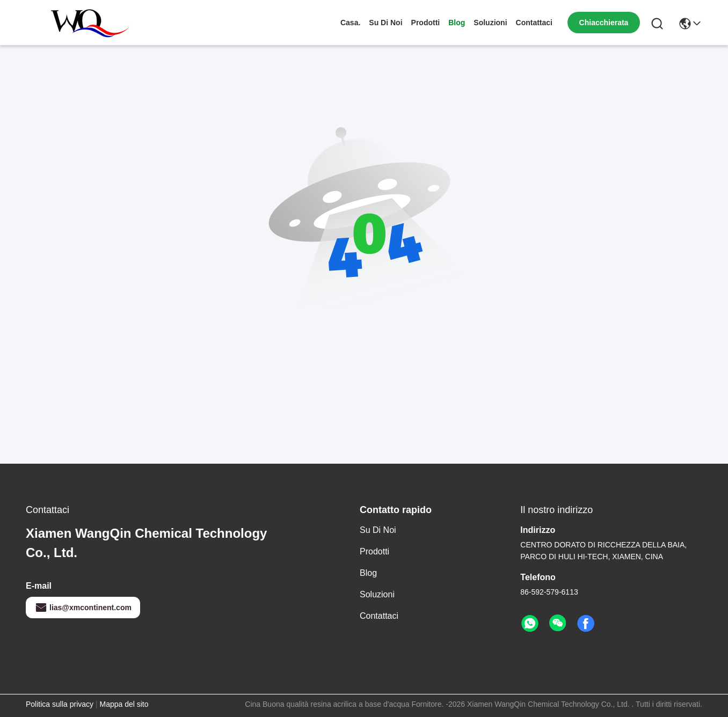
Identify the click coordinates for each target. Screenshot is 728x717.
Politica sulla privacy (60, 704)
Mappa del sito (124, 704)
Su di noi (385, 23)
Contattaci (534, 23)
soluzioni (490, 23)
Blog (457, 23)
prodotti (426, 23)
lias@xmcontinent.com (83, 608)
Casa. (350, 23)
